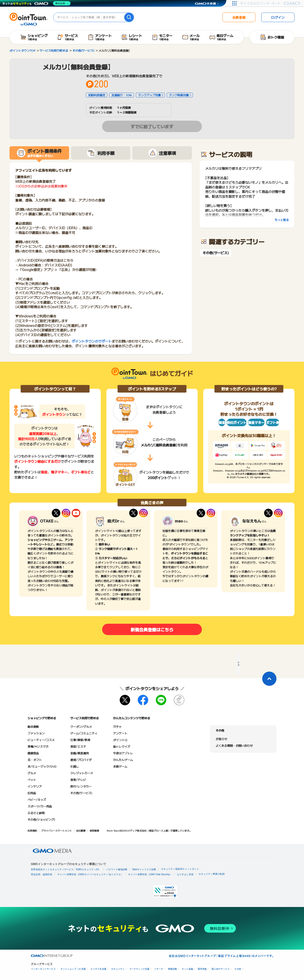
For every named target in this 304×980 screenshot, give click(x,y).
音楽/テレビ (78, 780)
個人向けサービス (220, 969)
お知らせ (221, 739)
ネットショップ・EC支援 (73, 969)
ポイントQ (120, 740)
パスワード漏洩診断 (117, 869)
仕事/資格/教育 (80, 740)
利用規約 (32, 831)
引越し (75, 766)
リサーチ (159, 969)
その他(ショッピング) (41, 819)
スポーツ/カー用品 (40, 806)
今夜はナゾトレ (123, 753)
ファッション (36, 733)
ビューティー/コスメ (41, 740)
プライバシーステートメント (57, 831)
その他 (238, 969)
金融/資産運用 (80, 753)
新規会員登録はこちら (152, 629)
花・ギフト (35, 760)
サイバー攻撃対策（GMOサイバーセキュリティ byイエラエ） (90, 874)
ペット (32, 780)
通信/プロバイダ (81, 760)
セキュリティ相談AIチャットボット (180, 869)
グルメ (32, 773)
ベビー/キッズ (37, 799)
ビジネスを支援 (98, 969)
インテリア (35, 786)
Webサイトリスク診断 (144, 869)
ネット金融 (187, 969)
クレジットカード (82, 773)
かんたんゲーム (123, 760)
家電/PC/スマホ (38, 746)
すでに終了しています (152, 126)
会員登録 (239, 17)
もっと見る (282, 220)
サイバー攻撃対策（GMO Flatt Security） (150, 874)
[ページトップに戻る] (269, 679)
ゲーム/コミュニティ (84, 733)
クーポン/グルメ (81, 726)
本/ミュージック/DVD (42, 766)
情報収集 (172, 969)
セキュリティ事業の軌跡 (212, 874)
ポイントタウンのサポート (92, 341)
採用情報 (94, 831)
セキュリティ (118, 969)
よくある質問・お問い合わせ (234, 745)
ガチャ (117, 726)
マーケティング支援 (139, 969)
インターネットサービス (43, 969)
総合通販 (33, 726)
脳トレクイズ (122, 746)
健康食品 (33, 753)
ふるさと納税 (36, 813)
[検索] (129, 17)
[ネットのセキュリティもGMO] (36, 3)
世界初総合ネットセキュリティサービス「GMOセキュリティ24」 (66, 869)
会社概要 (81, 831)
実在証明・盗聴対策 (42, 874)
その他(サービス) (216, 253)
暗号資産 (202, 969)
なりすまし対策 (185, 874)
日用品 (32, 793)
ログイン (278, 17)
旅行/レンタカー (81, 786)
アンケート (120, 733)
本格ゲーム (120, 766)
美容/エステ (78, 746)
